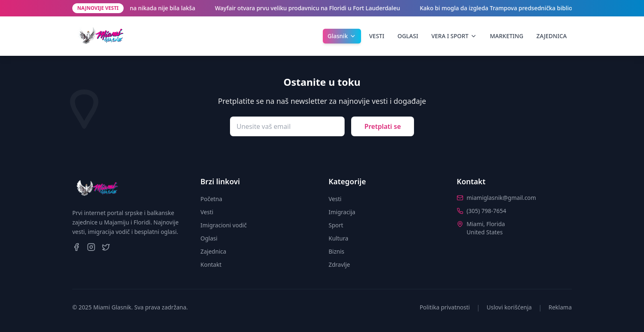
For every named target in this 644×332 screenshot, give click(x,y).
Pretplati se (383, 126)
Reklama (560, 307)
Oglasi (209, 238)
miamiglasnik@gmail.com (501, 198)
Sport (336, 225)
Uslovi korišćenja (509, 307)
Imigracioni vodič (224, 225)
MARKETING (507, 36)
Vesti (207, 212)
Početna (211, 199)
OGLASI (408, 36)
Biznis (336, 251)
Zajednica (213, 251)
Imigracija (342, 212)
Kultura (338, 238)
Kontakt (211, 264)
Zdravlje (339, 264)
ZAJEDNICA (552, 36)
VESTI (377, 36)
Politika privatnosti (445, 307)
